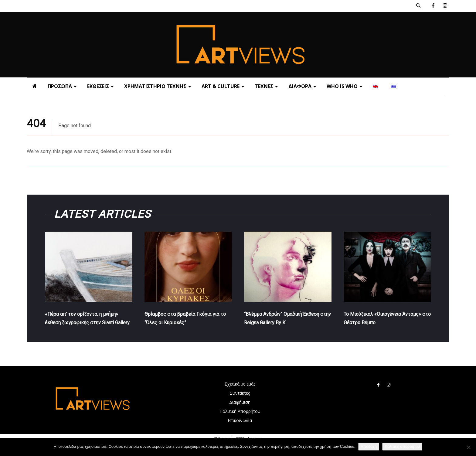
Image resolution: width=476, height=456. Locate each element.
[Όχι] (468, 447)
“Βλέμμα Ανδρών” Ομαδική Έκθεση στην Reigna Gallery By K (286, 326)
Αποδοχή (369, 446)
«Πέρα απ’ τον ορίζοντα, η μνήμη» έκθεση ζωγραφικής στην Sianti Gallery (84, 326)
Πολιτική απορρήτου (402, 446)
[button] (418, 6)
